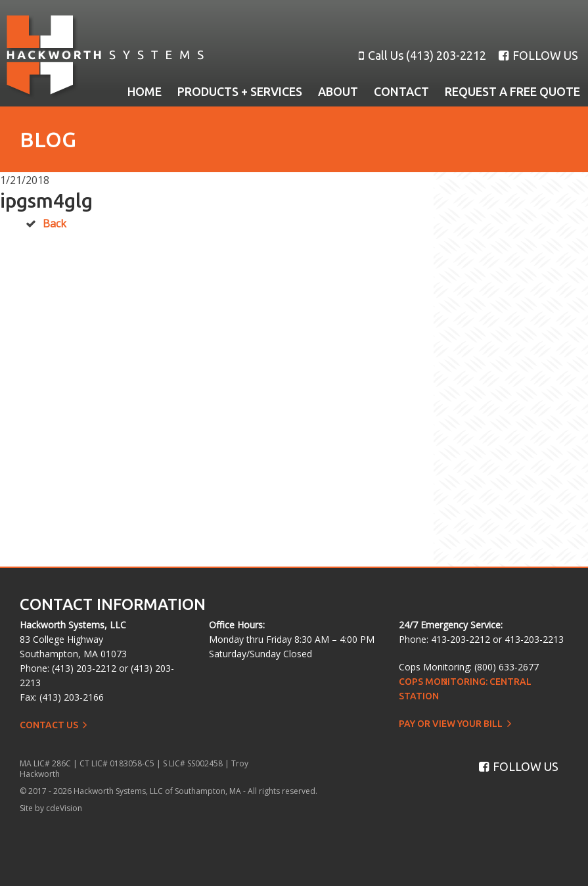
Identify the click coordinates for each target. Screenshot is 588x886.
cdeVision (64, 808)
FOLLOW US (538, 55)
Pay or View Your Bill (451, 724)
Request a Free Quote (512, 91)
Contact (401, 91)
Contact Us (49, 725)
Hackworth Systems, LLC (105, 57)
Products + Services (240, 91)
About (338, 91)
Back (55, 223)
